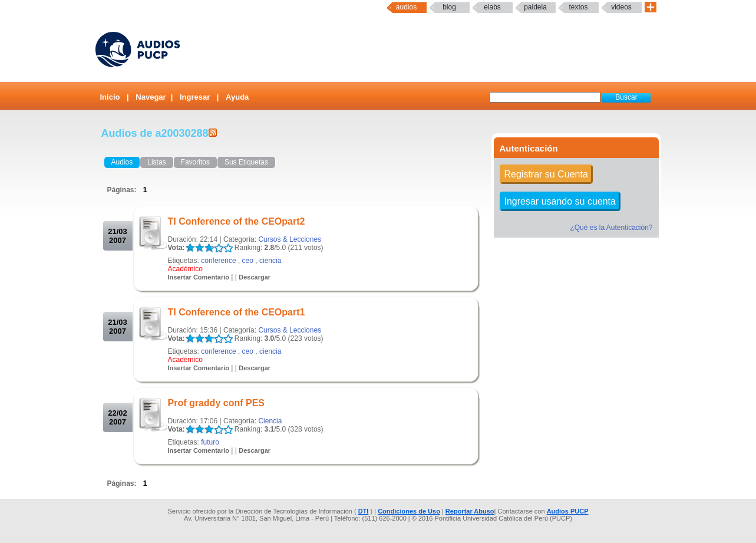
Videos (621, 7)
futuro (210, 442)
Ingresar (195, 97)
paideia (535, 7)
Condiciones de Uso (409, 511)
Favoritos (195, 162)
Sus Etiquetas (246, 162)
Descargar (255, 277)
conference (218, 261)
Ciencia (270, 421)
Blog (449, 7)
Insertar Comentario (199, 277)
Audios (406, 7)
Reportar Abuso (470, 511)
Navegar (151, 97)
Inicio (110, 97)
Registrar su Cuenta (546, 174)
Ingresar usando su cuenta (560, 201)
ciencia (270, 261)
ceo (248, 261)
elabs (492, 7)
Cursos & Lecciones (290, 239)
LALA (190, 248)
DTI (364, 511)
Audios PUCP (568, 511)
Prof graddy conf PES (216, 403)
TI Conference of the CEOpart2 (237, 221)
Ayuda (237, 97)
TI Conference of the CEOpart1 (237, 312)
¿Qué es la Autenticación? (611, 228)
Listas (156, 162)
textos (578, 7)
